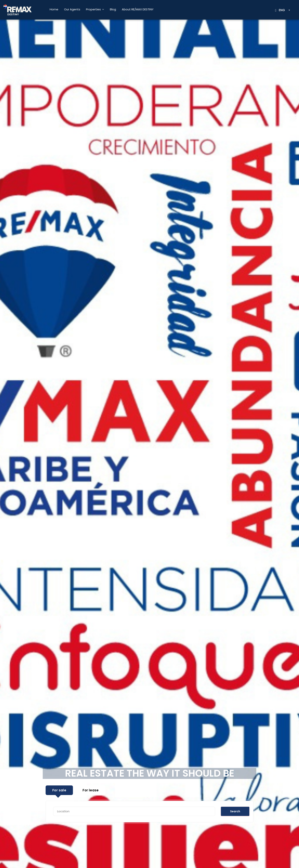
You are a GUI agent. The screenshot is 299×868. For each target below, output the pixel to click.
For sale (59, 790)
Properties (93, 9)
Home (54, 9)
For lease (91, 790)
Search (235, 811)
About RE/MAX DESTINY (138, 9)
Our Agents (72, 9)
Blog (113, 9)
